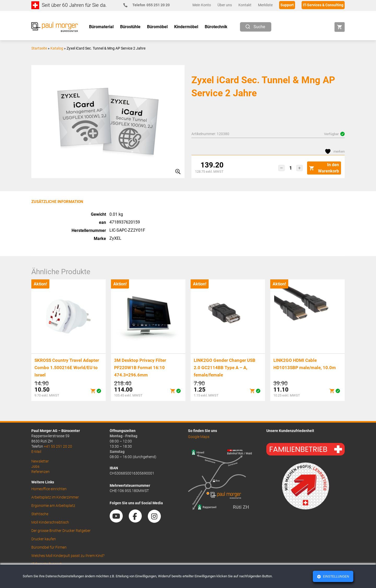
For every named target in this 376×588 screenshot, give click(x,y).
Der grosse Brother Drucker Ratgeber (61, 531)
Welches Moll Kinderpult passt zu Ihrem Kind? (68, 556)
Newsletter (40, 461)
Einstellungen (336, 577)
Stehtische (40, 514)
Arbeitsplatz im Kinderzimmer (55, 497)
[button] (281, 168)
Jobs (35, 466)
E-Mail (36, 452)
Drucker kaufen (44, 539)
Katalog (57, 48)
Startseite (39, 48)
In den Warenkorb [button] (324, 168)
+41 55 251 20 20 (58, 446)
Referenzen (40, 472)
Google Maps (199, 437)
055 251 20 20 (149, 5)
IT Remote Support (46, 564)
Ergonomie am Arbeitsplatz (53, 506)
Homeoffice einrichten (49, 489)
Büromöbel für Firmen (49, 547)
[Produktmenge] (290, 168)
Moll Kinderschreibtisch (50, 522)
